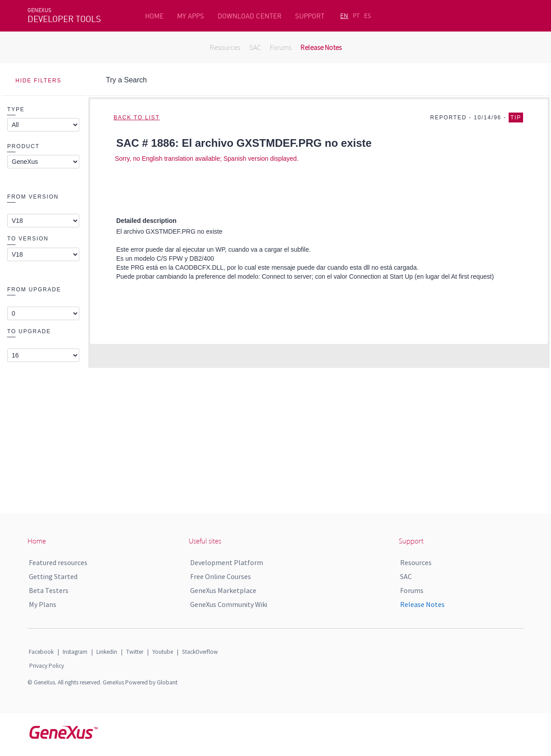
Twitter (135, 652)
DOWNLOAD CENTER (250, 16)
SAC (255, 47)
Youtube (163, 652)
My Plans (43, 604)
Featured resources (58, 562)
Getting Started (53, 576)
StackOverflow (200, 652)
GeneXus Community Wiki (229, 604)
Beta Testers (49, 590)
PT (356, 16)
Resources (225, 47)
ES (368, 16)
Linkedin (107, 652)
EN (344, 16)
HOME (154, 16)
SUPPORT (310, 16)
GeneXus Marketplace (223, 590)
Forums (281, 47)
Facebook (41, 652)
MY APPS (191, 16)
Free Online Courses (221, 576)
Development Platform (227, 562)
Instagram (75, 652)
